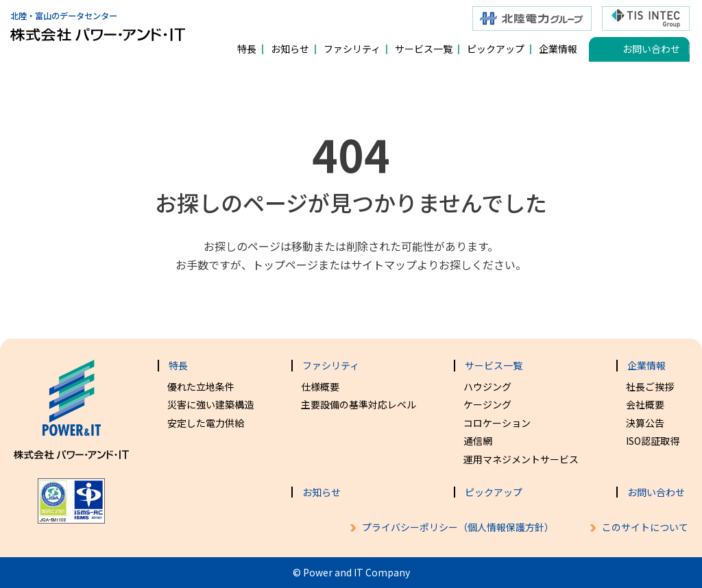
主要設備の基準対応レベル (359, 404)
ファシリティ (352, 49)
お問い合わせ (651, 49)
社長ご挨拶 (650, 387)
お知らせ (290, 49)
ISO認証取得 (653, 441)
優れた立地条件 (201, 387)
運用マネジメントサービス (521, 459)
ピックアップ (496, 49)
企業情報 (558, 49)
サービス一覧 (424, 49)
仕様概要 (320, 387)
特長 (247, 49)
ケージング (487, 404)
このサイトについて (645, 527)
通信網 (478, 441)
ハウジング (487, 387)
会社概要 (645, 404)
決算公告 (645, 423)
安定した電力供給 (206, 423)
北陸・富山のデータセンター (98, 21)
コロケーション (497, 423)
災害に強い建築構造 (210, 404)
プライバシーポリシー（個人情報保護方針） (458, 527)
